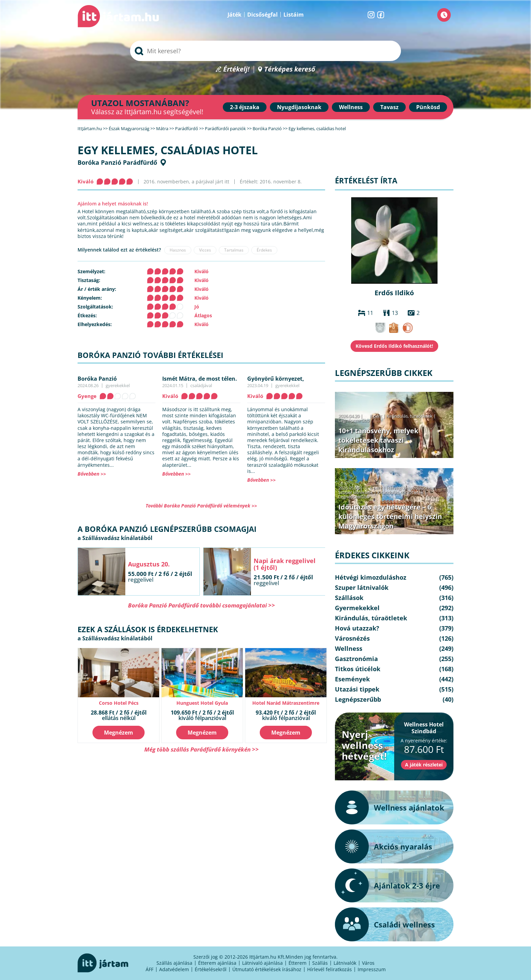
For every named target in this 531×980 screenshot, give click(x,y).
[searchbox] (265, 51)
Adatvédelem (174, 969)
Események (352, 679)
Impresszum (372, 969)
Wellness (351, 107)
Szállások (349, 598)
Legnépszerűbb (354, 420)
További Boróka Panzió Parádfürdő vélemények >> (201, 506)
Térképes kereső (290, 69)
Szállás (320, 963)
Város (368, 963)
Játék (235, 15)
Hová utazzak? (357, 628)
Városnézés (352, 638)
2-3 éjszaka (245, 107)
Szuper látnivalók (356, 492)
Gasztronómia (356, 659)
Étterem (298, 963)
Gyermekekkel (357, 608)
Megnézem (119, 733)
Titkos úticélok (358, 669)
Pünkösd (428, 107)
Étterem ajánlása (217, 963)
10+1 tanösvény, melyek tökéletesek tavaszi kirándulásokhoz (378, 440)
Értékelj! (236, 69)
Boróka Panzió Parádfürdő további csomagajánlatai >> (201, 605)
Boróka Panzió (97, 379)
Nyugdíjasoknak (299, 107)
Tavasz (389, 107)
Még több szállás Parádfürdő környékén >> (201, 749)
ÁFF (150, 969)
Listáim (294, 15)
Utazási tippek (357, 689)
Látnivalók (345, 963)
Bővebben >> (92, 474)
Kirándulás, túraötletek (409, 416)
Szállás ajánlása (174, 963)
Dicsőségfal (262, 15)
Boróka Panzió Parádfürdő (117, 162)
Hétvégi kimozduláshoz (410, 488)
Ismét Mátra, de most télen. (200, 379)
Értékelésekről (211, 969)
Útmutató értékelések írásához (267, 969)
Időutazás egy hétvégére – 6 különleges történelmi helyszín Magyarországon (390, 516)
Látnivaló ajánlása (262, 963)
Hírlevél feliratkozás (330, 969)
